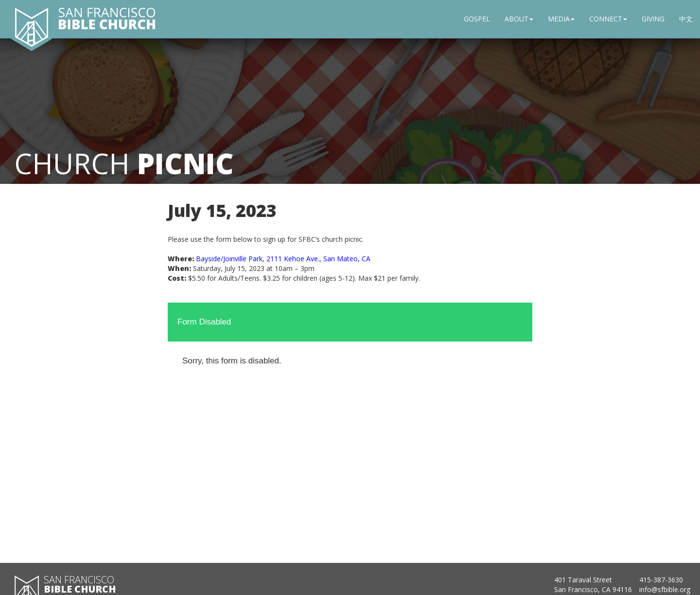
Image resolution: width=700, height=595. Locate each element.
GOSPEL (477, 19)
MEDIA (561, 19)
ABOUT (519, 19)
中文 (686, 19)
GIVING (653, 19)
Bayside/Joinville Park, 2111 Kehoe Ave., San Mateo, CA (283, 259)
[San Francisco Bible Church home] (32, 27)
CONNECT (608, 19)
